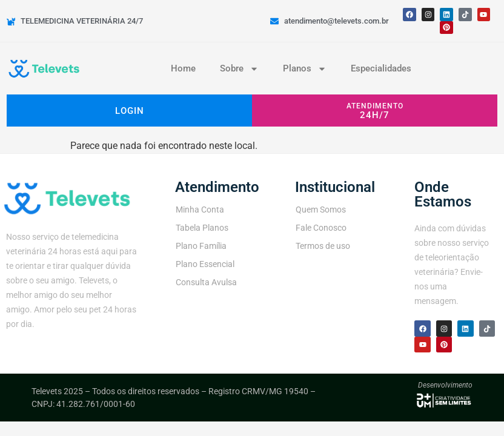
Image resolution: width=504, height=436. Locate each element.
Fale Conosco (321, 228)
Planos (305, 69)
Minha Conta (200, 210)
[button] (375, 111)
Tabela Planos (202, 228)
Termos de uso (323, 246)
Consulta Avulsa (206, 282)
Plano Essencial (205, 264)
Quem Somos (321, 210)
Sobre (239, 69)
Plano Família (201, 246)
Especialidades (381, 68)
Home (183, 68)
